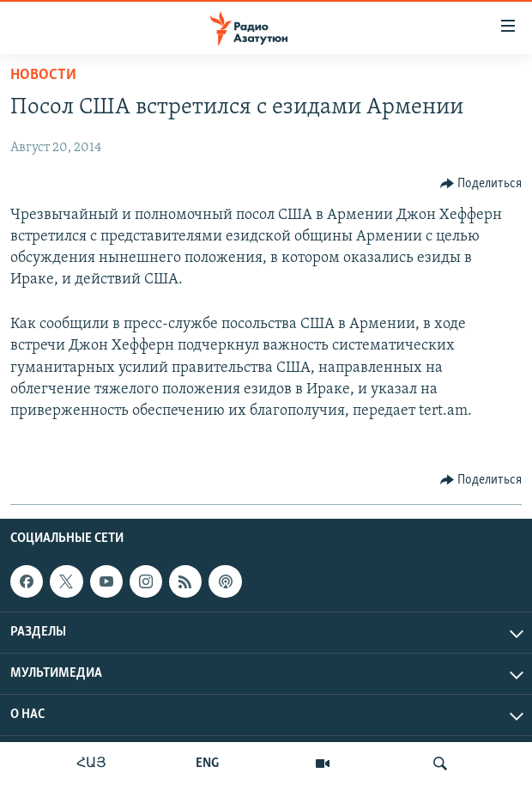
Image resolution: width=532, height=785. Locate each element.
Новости (43, 75)
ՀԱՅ (91, 764)
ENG (207, 764)
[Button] (481, 184)
